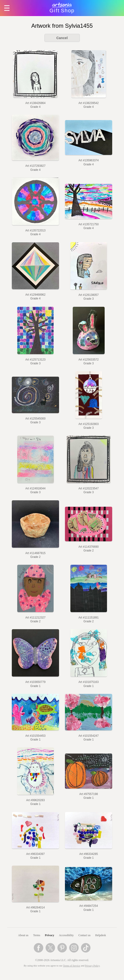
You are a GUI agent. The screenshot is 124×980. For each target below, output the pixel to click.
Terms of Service (72, 966)
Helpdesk (100, 935)
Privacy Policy (92, 966)
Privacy (49, 935)
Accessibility (66, 935)
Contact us (84, 935)
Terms (37, 935)
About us (23, 935)
